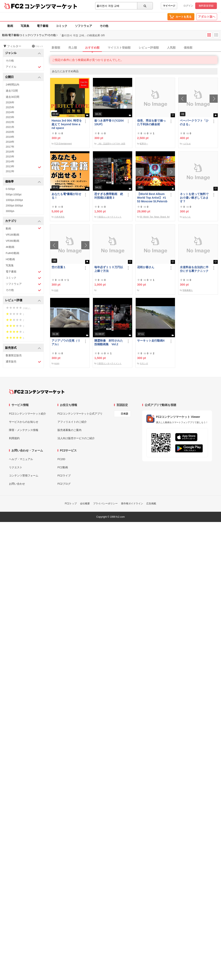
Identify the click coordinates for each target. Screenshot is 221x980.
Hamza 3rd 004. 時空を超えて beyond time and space (67, 124)
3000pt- (10, 211)
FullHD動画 (12, 253)
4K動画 (10, 247)
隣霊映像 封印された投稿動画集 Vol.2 (109, 342)
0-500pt (10, 189)
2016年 (10, 152)
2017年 (10, 147)
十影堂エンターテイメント (109, 217)
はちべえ (187, 217)
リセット (38, 46)
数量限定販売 (14, 355)
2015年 (10, 157)
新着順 (56, 48)
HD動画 (10, 259)
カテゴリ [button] (23, 221)
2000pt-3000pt (14, 206)
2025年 (10, 107)
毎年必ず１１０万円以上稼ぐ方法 (109, 269)
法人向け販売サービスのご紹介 (76, 438)
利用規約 (14, 438)
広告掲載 (151, 504)
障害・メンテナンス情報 (24, 430)
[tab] (135, 48)
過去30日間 (12, 97)
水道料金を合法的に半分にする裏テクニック (194, 269)
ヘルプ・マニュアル (21, 459)
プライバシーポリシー (105, 504)
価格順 (188, 48)
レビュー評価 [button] (23, 300)
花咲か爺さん (146, 267)
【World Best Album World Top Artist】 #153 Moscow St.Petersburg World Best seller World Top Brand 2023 (152, 198)
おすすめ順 (92, 48)
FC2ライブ (64, 476)
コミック (62, 26)
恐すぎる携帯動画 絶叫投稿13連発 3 (109, 196)
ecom (57, 363)
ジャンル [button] (23, 53)
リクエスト (16, 467)
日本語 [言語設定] (124, 414)
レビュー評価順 (149, 48)
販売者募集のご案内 (69, 430)
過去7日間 (12, 91)
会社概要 (85, 504)
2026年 (10, 102)
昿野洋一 (144, 144)
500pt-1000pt (14, 194)
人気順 (171, 48)
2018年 (10, 142)
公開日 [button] (23, 77)
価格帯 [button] (23, 182)
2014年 (10, 161)
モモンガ (144, 363)
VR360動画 (12, 241)
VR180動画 (12, 235)
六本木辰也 (59, 217)
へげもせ (187, 144)
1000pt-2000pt (14, 200)
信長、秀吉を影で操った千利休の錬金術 (151, 122)
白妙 (56, 290)
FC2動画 (63, 467)
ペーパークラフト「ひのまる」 (194, 122)
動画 (10, 26)
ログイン (188, 6)
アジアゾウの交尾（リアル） (66, 342)
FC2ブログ (64, 484)
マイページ (169, 6)
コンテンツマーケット (51, 6)
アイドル (23, 67)
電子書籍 (43, 26)
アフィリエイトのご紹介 (72, 422)
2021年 (10, 127)
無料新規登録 (206, 6)
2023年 (10, 117)
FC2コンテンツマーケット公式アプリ (80, 414)
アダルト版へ (207, 17)
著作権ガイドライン (132, 504)
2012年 (10, 171)
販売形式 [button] (23, 348)
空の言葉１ (59, 267)
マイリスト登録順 (119, 48)
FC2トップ (71, 504)
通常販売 (23, 362)
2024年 (10, 112)
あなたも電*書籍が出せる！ (66, 196)
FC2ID (61, 459)
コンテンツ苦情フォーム (24, 476)
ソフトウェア (83, 26)
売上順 (73, 48)
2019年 (10, 137)
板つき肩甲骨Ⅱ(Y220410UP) (109, 122)
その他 (104, 26)
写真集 (25, 26)
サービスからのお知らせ (24, 422)
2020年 (10, 132)
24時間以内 (12, 85)
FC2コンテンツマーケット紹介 (28, 414)
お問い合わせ (17, 484)
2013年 (23, 167)
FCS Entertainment (63, 144)
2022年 (10, 122)
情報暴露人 (188, 290)
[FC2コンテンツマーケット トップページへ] (37, 392)
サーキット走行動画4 (151, 341)
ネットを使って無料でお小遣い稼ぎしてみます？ (194, 198)
